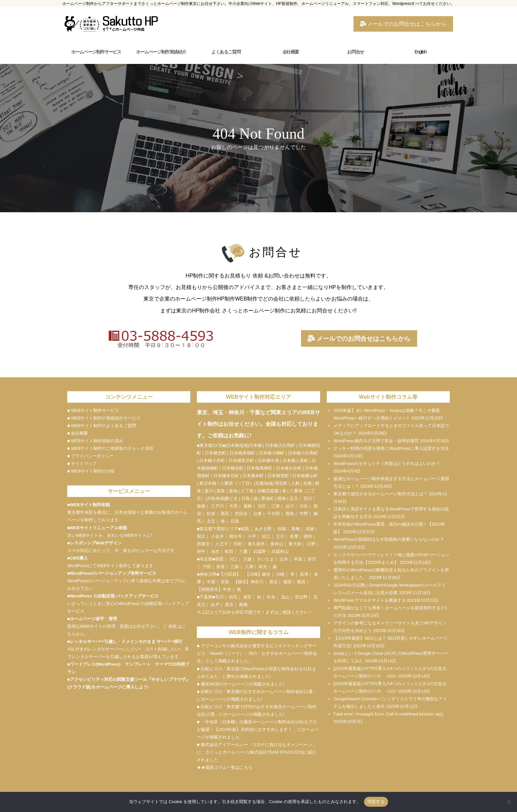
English (420, 52)
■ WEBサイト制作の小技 (91, 471)
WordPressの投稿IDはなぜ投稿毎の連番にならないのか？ (389, 539)
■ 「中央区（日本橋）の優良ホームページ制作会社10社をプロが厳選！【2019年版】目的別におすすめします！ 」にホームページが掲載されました (258, 729)
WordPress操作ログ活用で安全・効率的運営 (376, 441)
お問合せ (355, 52)
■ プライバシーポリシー (91, 456)
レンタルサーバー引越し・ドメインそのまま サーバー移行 (126, 641)
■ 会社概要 (78, 433)
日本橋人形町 (295, 461)
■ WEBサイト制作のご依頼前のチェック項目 (110, 448)
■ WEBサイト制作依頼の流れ (95, 441)
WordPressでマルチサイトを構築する (369, 600)
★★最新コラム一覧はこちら (225, 767)
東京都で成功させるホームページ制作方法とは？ (380, 494)
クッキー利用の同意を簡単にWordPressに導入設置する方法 (391, 448)
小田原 (230, 574)
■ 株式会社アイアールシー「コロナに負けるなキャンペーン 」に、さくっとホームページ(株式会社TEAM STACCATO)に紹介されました (257, 752)
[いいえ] (509, 802)
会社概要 (291, 52)
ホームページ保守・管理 (93, 619)
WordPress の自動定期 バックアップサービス (114, 596)
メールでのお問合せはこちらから (403, 24)
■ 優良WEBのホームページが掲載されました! (241, 684)
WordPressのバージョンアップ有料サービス (113, 573)
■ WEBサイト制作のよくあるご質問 (102, 426)
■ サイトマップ (82, 464)
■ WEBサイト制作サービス (93, 410)
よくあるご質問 (226, 52)
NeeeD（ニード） (227, 653)
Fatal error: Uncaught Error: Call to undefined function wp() (388, 714)
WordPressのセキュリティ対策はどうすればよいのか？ (387, 464)
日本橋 (255, 445)
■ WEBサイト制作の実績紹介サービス (104, 418)
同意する (376, 802)
